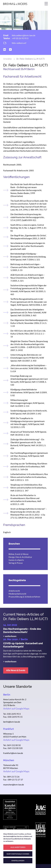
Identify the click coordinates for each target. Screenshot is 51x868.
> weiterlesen (10, 636)
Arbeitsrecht (14, 591)
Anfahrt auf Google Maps (16, 708)
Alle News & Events (16, 670)
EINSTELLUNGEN (18, 861)
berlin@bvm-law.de (12, 722)
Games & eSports (16, 560)
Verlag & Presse (16, 563)
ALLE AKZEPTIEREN (18, 847)
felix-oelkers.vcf (19, 43)
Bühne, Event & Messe (19, 554)
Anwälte (7, 59)
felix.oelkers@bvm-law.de (24, 35)
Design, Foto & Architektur (20, 557)
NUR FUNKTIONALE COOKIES (18, 854)
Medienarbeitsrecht (17, 594)
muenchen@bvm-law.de (14, 785)
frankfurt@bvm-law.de (13, 753)
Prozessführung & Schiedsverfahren (24, 597)
